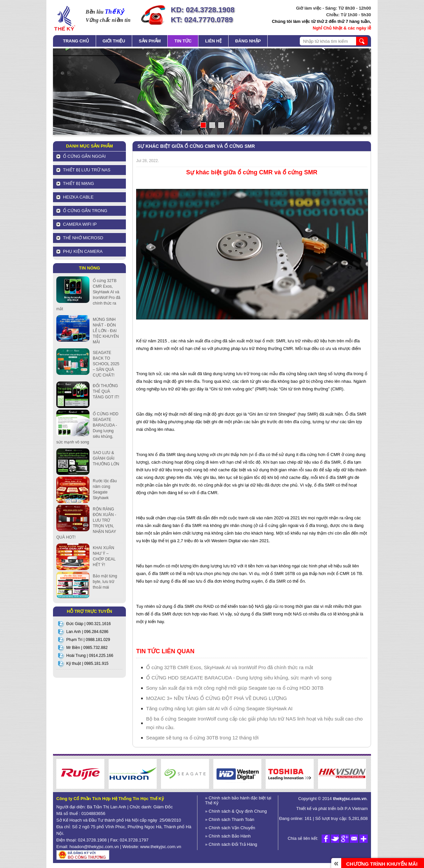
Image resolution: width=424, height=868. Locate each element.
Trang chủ (76, 41)
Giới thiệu (114, 41)
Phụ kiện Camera (83, 251)
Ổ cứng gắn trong (85, 211)
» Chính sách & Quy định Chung (236, 811)
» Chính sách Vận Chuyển (230, 828)
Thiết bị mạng (79, 183)
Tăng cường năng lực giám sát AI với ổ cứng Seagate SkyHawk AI (219, 708)
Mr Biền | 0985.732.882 (87, 648)
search (362, 41)
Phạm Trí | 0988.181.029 (88, 640)
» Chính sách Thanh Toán (230, 819)
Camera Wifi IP (80, 224)
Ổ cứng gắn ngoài (84, 156)
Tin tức (183, 41)
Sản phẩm (150, 41)
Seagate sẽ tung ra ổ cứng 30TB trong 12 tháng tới (202, 738)
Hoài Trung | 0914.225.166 (90, 656)
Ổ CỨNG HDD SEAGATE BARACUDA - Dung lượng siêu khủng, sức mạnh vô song (239, 678)
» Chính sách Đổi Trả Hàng (231, 844)
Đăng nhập (248, 41)
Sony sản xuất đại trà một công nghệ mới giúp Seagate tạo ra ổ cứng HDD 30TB (235, 688)
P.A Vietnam (356, 809)
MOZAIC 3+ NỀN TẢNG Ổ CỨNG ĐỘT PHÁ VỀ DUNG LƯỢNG (216, 698)
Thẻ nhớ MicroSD (83, 238)
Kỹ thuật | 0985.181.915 (87, 664)
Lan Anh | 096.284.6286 (87, 632)
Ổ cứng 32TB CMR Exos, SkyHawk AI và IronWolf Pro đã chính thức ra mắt (230, 667)
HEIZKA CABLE (78, 197)
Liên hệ (213, 41)
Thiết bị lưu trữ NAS (87, 170)
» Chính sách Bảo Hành (228, 836)
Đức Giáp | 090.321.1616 (89, 624)
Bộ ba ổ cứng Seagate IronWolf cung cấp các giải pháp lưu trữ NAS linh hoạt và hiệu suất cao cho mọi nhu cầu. (254, 723)
